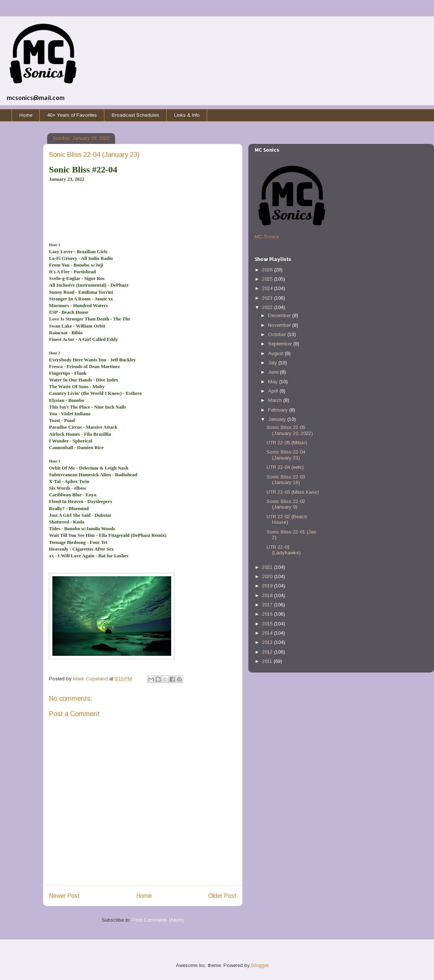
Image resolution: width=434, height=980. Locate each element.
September (281, 344)
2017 (268, 605)
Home (26, 115)
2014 (268, 633)
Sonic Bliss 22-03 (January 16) (286, 480)
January (278, 419)
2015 (268, 624)
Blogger (260, 965)
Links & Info (187, 115)
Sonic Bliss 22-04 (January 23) (286, 455)
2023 (268, 298)
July (273, 363)
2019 (268, 586)
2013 (268, 642)
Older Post (222, 896)
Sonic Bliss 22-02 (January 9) (286, 504)
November (280, 325)
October (278, 334)
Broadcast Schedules (136, 115)
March (276, 400)
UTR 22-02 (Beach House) (287, 520)
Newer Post (64, 896)
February (279, 410)
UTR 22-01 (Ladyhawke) (284, 550)
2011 (268, 661)
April (274, 391)
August (276, 353)
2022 (268, 307)
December (280, 315)
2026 (268, 270)
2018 (268, 595)
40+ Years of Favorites (72, 115)
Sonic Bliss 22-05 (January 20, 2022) (290, 430)
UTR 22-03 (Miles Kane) (293, 492)
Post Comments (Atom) (158, 920)
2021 (268, 567)
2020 (268, 576)
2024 (268, 288)
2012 (268, 652)
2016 (268, 614)
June (274, 372)
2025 (268, 279)
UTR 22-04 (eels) (285, 467)
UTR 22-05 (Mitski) (287, 443)
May (274, 382)
